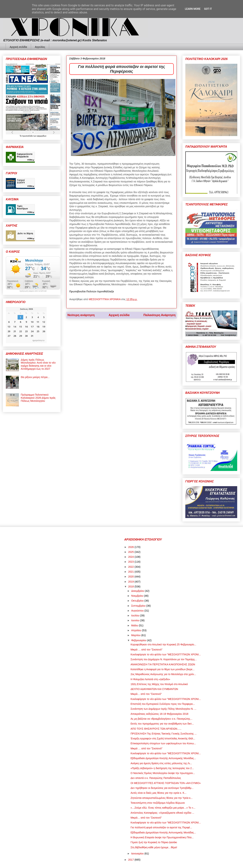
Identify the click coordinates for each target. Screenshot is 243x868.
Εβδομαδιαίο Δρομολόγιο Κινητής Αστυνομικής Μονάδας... (163, 758)
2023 (131, 562)
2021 (131, 572)
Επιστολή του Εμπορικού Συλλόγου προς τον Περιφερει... (163, 704)
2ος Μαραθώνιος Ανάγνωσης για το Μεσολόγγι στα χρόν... (163, 674)
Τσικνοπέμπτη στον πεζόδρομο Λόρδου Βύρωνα (158, 803)
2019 (131, 582)
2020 (131, 577)
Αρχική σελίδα (18, 47)
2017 (131, 860)
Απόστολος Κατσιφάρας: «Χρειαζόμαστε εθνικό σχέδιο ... (162, 813)
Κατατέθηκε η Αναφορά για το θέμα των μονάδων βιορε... (163, 669)
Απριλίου (137, 630)
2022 (131, 567)
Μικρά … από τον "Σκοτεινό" (147, 650)
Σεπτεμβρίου (139, 606)
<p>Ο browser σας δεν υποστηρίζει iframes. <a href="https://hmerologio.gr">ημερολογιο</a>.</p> (26, 325)
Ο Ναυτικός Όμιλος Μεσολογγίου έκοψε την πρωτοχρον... (163, 773)
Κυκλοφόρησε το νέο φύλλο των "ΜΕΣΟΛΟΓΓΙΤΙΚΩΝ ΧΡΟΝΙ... (166, 654)
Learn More (193, 9)
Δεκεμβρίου (138, 591)
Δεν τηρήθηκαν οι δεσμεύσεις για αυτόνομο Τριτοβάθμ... (162, 788)
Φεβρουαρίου (139, 640)
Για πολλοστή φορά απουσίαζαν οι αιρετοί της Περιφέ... (161, 827)
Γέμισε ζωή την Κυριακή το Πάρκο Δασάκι (154, 842)
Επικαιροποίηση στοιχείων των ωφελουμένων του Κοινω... (163, 743)
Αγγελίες (40, 47)
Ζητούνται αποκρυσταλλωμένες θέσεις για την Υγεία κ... (162, 798)
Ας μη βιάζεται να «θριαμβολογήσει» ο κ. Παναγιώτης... (161, 719)
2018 (131, 587)
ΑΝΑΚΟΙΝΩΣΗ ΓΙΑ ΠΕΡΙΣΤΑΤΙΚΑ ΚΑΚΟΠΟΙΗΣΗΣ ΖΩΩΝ (163, 664)
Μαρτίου (136, 635)
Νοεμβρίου (138, 596)
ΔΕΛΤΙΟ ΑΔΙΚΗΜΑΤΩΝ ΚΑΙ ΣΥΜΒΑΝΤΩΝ (154, 689)
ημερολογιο (38, 340)
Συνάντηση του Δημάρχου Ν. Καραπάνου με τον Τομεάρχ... (164, 659)
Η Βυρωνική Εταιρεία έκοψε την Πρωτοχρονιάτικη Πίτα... (162, 837)
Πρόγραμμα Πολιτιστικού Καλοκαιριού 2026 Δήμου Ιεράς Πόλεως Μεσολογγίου (38, 398)
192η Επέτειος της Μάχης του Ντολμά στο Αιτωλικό (159, 684)
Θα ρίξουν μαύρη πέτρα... (35, 377)
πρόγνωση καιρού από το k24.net (33, 291)
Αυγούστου (138, 611)
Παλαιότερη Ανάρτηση (159, 315)
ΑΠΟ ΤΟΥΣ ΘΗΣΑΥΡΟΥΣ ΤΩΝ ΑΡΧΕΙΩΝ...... (156, 729)
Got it (208, 9)
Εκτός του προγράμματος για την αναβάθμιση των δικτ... (162, 724)
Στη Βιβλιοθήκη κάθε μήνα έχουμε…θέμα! (154, 847)
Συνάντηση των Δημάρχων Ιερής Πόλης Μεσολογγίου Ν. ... (163, 709)
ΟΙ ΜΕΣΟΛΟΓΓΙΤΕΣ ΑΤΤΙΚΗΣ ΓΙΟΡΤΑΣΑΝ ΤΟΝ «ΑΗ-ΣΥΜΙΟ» (166, 783)
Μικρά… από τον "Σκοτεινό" (146, 694)
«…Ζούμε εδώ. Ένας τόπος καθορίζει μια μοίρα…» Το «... (163, 808)
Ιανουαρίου (138, 854)
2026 (131, 547)
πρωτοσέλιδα (28, 136)
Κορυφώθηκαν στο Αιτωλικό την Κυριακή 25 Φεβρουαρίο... (163, 644)
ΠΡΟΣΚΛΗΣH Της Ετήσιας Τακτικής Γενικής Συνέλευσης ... (164, 734)
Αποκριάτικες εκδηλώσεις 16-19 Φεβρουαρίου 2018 (159, 714)
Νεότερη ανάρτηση (81, 315)
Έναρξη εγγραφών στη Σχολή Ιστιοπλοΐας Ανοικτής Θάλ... (163, 738)
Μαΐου (135, 625)
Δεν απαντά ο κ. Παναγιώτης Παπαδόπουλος (156, 778)
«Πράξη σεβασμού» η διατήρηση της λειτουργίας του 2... (162, 768)
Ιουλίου (136, 615)
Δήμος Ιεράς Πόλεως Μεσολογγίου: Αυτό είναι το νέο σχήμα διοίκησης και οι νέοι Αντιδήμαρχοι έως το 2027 (38, 364)
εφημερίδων (42, 136)
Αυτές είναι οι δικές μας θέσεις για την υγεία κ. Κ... (158, 793)
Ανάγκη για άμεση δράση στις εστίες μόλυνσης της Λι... (161, 763)
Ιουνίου (136, 620)
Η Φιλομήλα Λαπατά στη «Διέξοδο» (150, 679)
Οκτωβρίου (138, 601)
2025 (131, 552)
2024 (131, 557)
